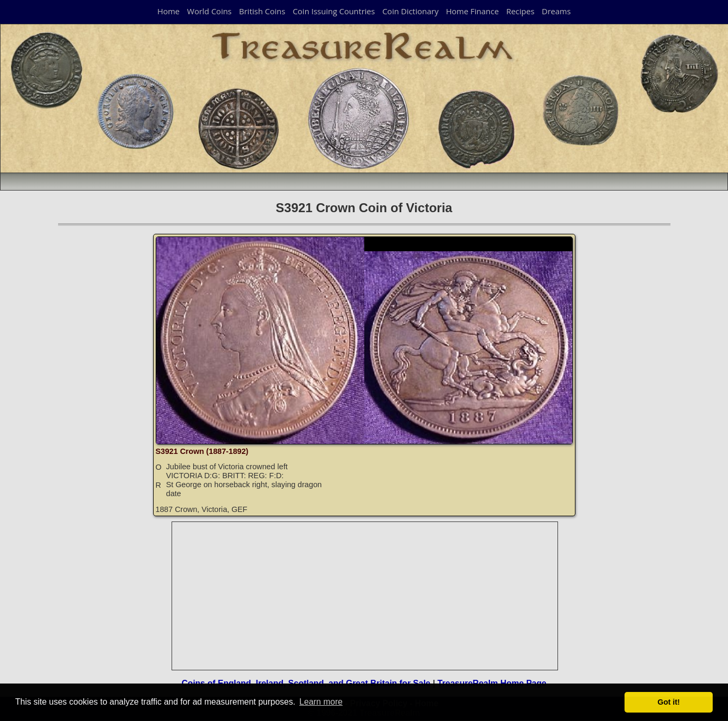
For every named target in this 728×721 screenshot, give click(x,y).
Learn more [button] (321, 702)
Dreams (556, 11)
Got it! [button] (669, 702)
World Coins (209, 11)
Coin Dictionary (410, 11)
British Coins (262, 11)
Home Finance (472, 11)
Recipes (520, 11)
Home (168, 11)
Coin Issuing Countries (334, 11)
